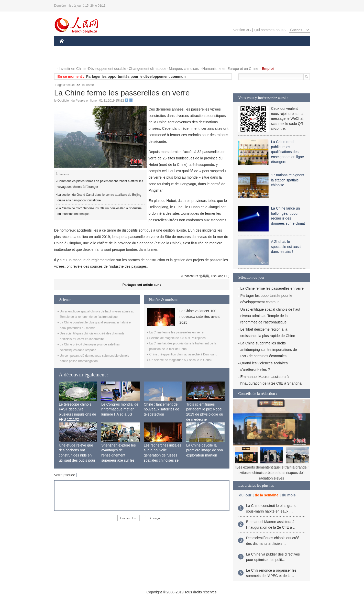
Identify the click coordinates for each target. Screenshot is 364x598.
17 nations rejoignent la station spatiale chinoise (288, 180)
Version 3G (242, 30)
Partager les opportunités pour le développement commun (136, 77)
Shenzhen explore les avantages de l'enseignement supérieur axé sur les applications (119, 455)
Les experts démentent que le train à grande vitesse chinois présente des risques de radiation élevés (272, 473)
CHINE (68, 48)
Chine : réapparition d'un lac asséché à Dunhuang (183, 354)
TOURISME (268, 48)
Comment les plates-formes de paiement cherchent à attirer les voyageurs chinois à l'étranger (100, 184)
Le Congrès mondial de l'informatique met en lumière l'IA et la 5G (120, 409)
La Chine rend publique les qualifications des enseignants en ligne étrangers (288, 152)
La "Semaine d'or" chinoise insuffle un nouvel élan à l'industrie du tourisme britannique (100, 211)
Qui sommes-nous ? (270, 30)
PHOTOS (70, 58)
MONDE (114, 48)
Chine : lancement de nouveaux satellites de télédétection (162, 409)
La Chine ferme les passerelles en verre (177, 332)
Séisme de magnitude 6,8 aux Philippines (178, 338)
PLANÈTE (226, 48)
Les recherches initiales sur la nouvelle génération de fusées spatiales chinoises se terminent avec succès (162, 455)
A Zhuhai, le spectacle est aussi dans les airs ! (286, 247)
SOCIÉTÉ (203, 48)
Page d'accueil (65, 85)
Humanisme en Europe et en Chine (230, 69)
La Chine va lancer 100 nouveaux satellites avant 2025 (200, 317)
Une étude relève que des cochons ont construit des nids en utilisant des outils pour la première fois (77, 455)
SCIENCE (158, 48)
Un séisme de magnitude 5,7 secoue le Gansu (181, 360)
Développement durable (107, 69)
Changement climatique (147, 69)
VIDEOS (90, 58)
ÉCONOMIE (90, 48)
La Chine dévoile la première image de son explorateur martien (205, 450)
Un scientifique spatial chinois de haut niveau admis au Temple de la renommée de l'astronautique (270, 316)
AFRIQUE (135, 48)
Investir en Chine (72, 69)
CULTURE (181, 48)
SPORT (246, 48)
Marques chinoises (184, 69)
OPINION (292, 48)
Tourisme (88, 85)
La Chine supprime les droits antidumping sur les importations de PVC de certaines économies (269, 350)
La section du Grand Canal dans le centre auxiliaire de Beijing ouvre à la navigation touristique (100, 198)
